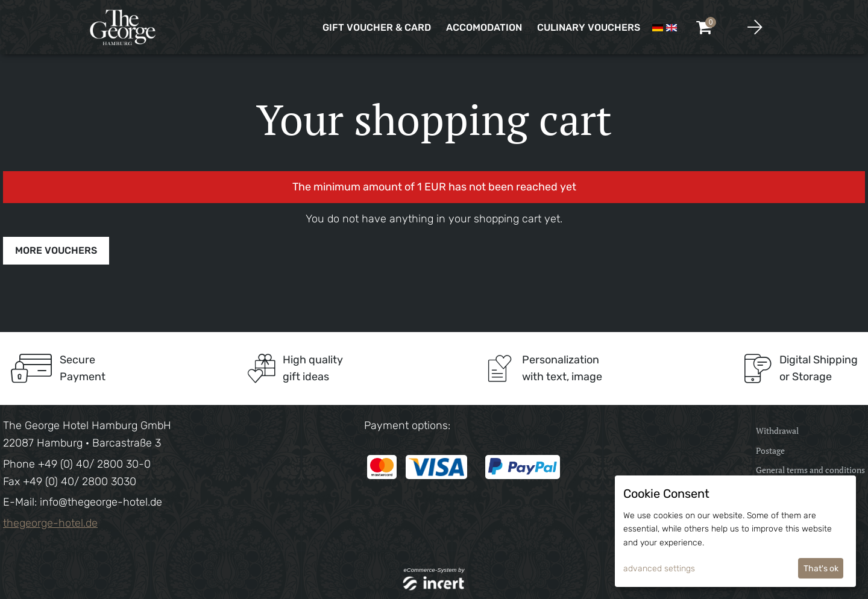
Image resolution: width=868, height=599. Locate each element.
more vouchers (56, 250)
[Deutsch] (658, 27)
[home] (123, 27)
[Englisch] (671, 27)
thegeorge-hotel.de (50, 523)
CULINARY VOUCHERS (589, 27)
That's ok (821, 569)
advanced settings (659, 569)
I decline (773, 569)
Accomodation (484, 27)
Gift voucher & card (377, 27)
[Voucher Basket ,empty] (705, 27)
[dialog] (735, 531)
